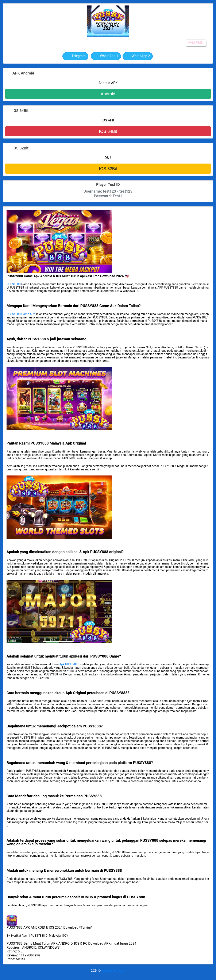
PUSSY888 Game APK (21, 314)
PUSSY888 (14, 284)
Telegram (75, 56)
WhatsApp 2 (138, 56)
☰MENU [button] (196, 43)
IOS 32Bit (108, 169)
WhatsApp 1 (106, 56)
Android (108, 94)
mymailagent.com (113, 971)
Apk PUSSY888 (69, 664)
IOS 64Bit (108, 131)
